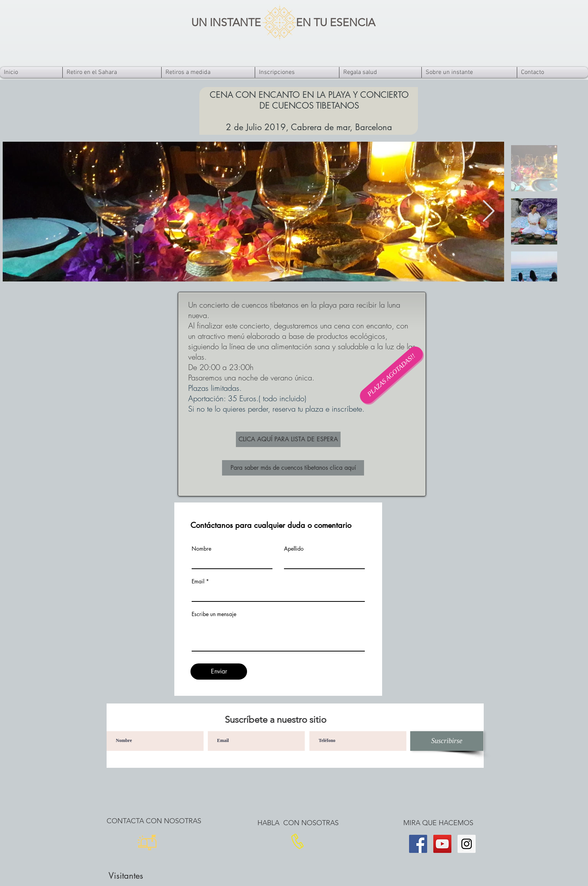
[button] (391, 375)
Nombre (201, 549)
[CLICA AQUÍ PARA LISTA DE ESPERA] (288, 439)
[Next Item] (488, 212)
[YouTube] (442, 844)
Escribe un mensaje (214, 614)
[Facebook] (418, 844)
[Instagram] (467, 844)
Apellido (294, 549)
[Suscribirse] (447, 741)
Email (198, 581)
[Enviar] (219, 672)
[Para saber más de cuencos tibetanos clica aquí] (293, 468)
